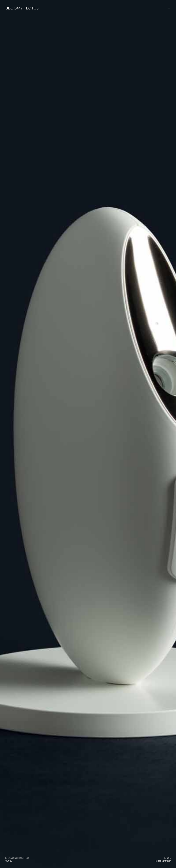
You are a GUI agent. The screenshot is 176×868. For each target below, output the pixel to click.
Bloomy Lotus (22, 8)
